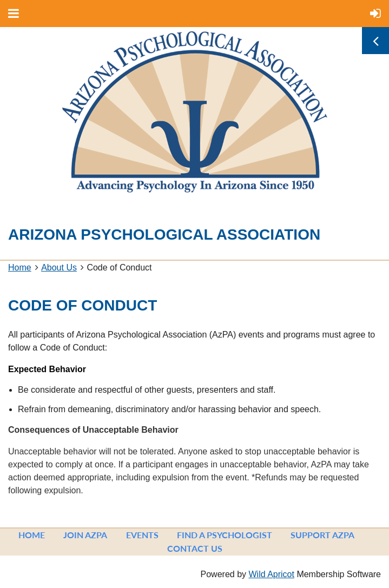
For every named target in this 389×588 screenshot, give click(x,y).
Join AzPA (85, 535)
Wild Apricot (271, 574)
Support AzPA (322, 535)
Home (20, 267)
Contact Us (195, 548)
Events (142, 535)
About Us (59, 267)
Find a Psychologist (225, 535)
